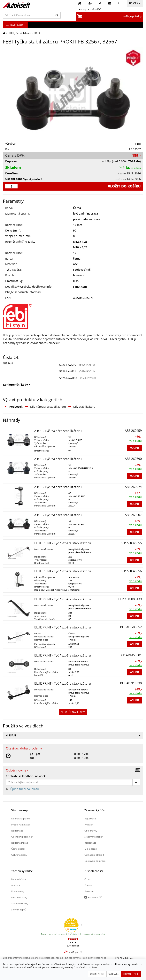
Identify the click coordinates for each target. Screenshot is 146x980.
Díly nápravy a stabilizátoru (48, 407)
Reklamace (17, 831)
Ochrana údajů (19, 855)
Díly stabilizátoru (84, 407)
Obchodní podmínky (22, 837)
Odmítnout (97, 974)
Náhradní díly (19, 879)
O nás (88, 879)
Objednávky (91, 831)
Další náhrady (73, 712)
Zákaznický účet (95, 810)
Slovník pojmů (19, 909)
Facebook (93, 897)
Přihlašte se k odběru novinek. (26, 776)
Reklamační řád (20, 843)
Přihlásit (89, 824)
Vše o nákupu (20, 810)
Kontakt (88, 885)
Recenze (89, 891)
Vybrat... (114, 974)
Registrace (90, 818)
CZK (135, 3)
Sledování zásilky (94, 837)
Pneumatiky (18, 891)
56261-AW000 (68, 378)
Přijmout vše (131, 974)
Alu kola (16, 885)
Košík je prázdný (132, 16)
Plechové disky (19, 897)
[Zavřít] (142, 965)
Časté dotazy (18, 849)
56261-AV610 (68, 365)
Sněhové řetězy (20, 903)
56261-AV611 (68, 371)
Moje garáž (91, 849)
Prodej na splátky (21, 824)
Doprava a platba (21, 818)
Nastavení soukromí (95, 861)
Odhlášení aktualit (94, 855)
